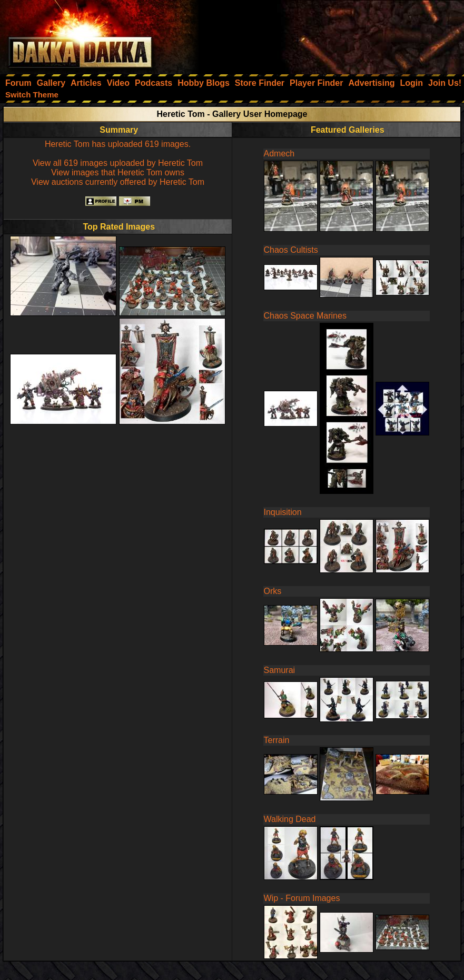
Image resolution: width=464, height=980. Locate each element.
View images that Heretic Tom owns (118, 172)
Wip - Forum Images (302, 898)
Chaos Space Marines (305, 316)
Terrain (277, 740)
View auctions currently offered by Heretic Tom (118, 182)
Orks (273, 591)
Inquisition (283, 512)
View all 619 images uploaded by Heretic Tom (118, 163)
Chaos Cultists (291, 250)
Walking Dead (290, 819)
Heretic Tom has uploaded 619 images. (118, 144)
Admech (279, 154)
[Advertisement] (322, 34)
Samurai (280, 670)
